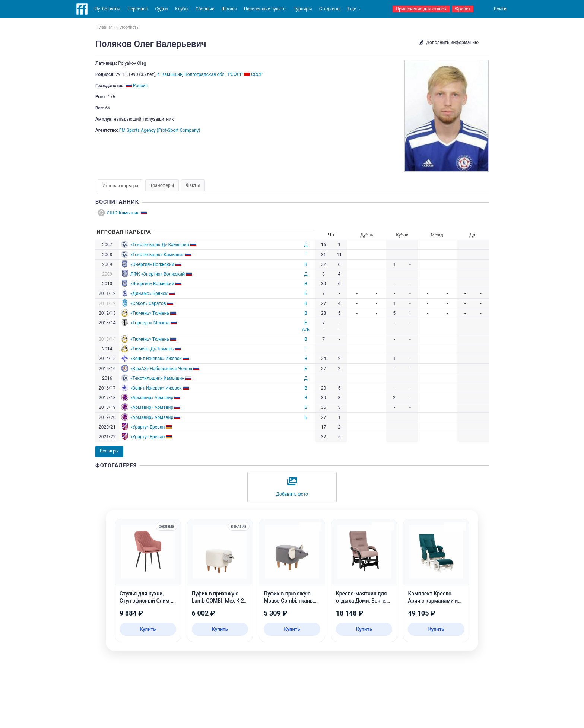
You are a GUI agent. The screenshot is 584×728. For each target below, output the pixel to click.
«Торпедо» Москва (150, 323)
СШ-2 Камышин (123, 213)
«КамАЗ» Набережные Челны (161, 369)
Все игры (109, 451)
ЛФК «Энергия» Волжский (158, 274)
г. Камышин (170, 74)
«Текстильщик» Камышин (157, 255)
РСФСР (235, 74)
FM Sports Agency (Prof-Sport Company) (160, 130)
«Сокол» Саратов (148, 303)
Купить (148, 629)
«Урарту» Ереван (147, 427)
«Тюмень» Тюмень (150, 313)
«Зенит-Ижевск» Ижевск (156, 359)
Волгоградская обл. (205, 74)
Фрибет (463, 9)
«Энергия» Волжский (152, 264)
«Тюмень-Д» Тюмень (152, 349)
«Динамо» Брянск (149, 293)
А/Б (306, 330)
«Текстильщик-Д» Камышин (160, 245)
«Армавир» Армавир (152, 398)
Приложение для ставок (421, 9)
